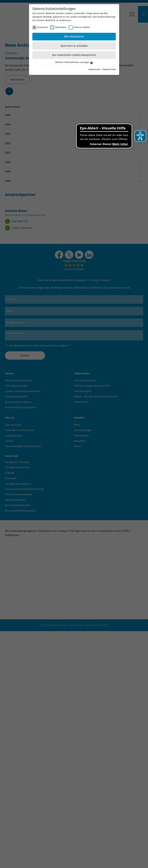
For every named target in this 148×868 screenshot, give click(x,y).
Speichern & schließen (74, 46)
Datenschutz (109, 69)
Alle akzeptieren (74, 37)
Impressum (94, 69)
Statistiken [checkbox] (61, 27)
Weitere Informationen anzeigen (74, 62)
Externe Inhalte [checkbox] (82, 27)
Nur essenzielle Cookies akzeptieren (74, 55)
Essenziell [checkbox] (42, 27)
